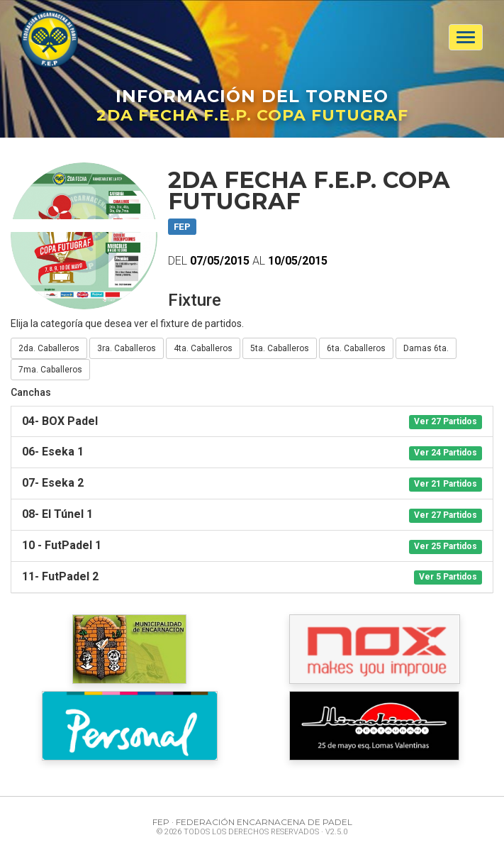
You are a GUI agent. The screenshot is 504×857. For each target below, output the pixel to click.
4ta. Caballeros (203, 348)
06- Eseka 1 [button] (252, 452)
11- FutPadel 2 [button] (252, 577)
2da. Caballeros (49, 348)
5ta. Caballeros (280, 348)
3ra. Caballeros (127, 348)
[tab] (252, 422)
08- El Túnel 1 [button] (252, 515)
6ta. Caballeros (356, 348)
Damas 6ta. (426, 348)
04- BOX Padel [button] (252, 422)
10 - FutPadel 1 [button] (252, 546)
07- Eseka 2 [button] (252, 483)
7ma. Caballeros (50, 370)
